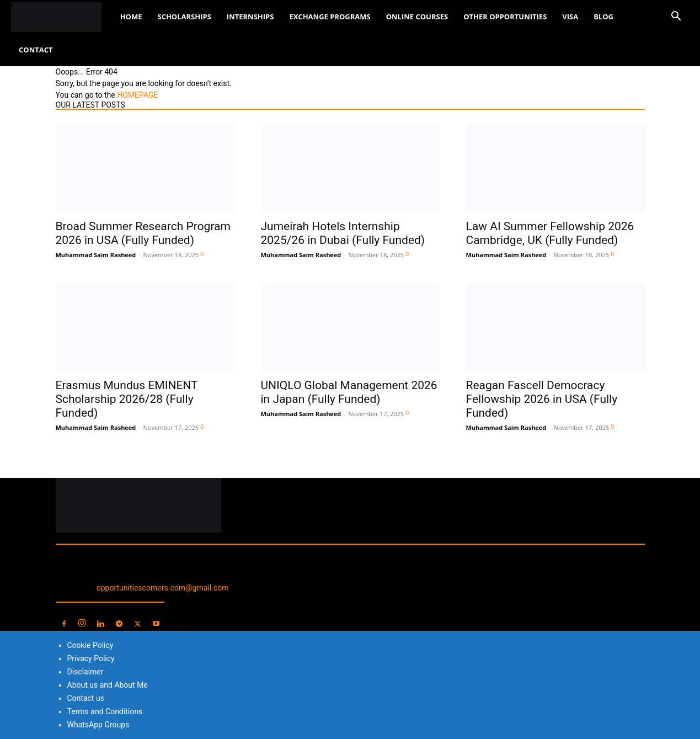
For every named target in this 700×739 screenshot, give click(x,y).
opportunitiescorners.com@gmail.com (163, 588)
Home (131, 17)
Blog (603, 17)
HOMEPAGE (137, 95)
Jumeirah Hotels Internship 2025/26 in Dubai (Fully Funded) (343, 233)
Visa (570, 17)
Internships (250, 17)
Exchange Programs (330, 17)
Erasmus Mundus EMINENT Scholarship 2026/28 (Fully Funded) (127, 399)
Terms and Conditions (105, 711)
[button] (676, 17)
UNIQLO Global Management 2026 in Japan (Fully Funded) (349, 392)
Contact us (86, 698)
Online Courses (417, 17)
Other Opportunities (505, 17)
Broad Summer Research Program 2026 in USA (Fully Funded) (143, 233)
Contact (36, 50)
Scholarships (184, 17)
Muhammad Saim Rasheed (96, 255)
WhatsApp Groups (98, 725)
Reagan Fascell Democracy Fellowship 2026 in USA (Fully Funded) (542, 399)
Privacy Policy (91, 658)
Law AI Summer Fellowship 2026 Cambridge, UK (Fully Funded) (550, 233)
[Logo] (62, 17)
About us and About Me (108, 685)
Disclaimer (86, 672)
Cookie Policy (90, 645)
